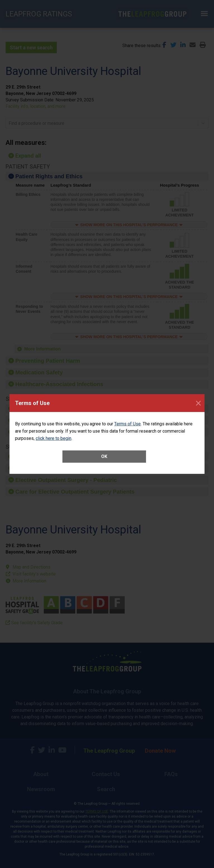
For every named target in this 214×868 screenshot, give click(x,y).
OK (104, 456)
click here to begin (53, 438)
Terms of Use (127, 424)
